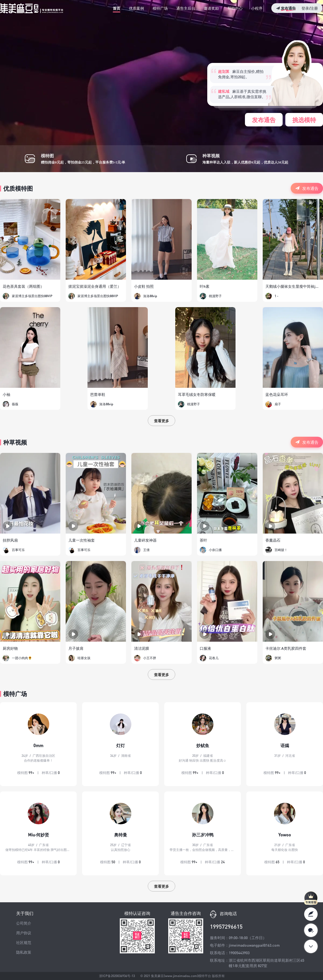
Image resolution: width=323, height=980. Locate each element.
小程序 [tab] (257, 8)
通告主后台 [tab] (186, 8)
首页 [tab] (117, 8)
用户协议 (24, 933)
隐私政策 (24, 952)
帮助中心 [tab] (235, 8)
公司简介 (24, 923)
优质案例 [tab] (136, 8)
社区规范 (24, 942)
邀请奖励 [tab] (211, 8)
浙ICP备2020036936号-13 (117, 976)
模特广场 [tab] (160, 8)
